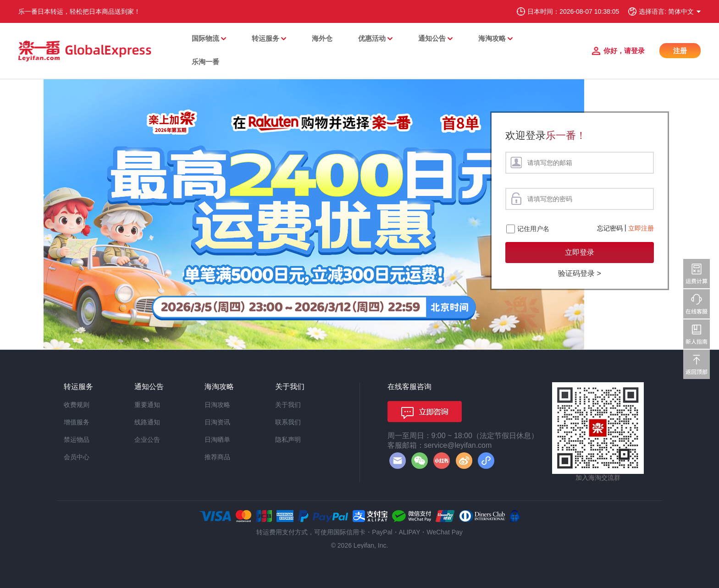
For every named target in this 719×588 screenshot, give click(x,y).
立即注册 (641, 228)
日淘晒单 (217, 440)
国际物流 (205, 38)
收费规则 (77, 405)
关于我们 (288, 405)
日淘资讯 (217, 422)
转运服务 (265, 38)
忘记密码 (610, 228)
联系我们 (288, 422)
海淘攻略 (492, 38)
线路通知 (147, 422)
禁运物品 (77, 440)
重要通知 (147, 405)
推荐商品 (217, 457)
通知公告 (432, 38)
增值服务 (77, 422)
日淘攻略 (217, 405)
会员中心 (77, 457)
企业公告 (147, 440)
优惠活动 (372, 38)
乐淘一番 (205, 62)
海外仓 (322, 38)
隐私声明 (288, 440)
